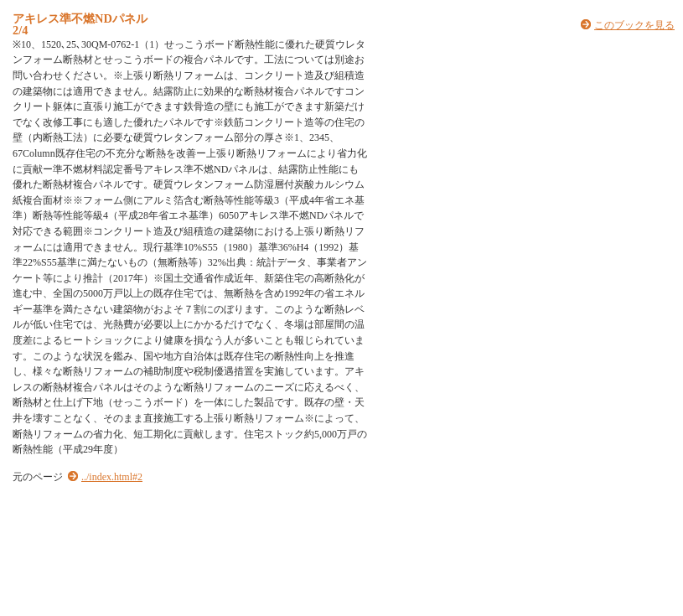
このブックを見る (634, 25)
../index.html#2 (112, 477)
